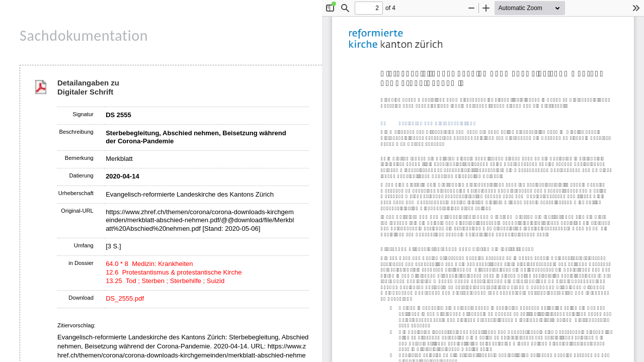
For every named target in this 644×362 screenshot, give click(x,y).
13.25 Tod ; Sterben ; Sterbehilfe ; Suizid (165, 281)
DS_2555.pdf (125, 298)
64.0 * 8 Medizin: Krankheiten (149, 264)
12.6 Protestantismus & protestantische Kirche (174, 272)
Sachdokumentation (84, 35)
